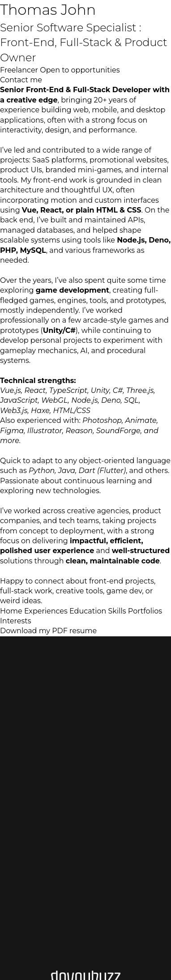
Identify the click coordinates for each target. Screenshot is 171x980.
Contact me (21, 80)
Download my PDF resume (48, 631)
